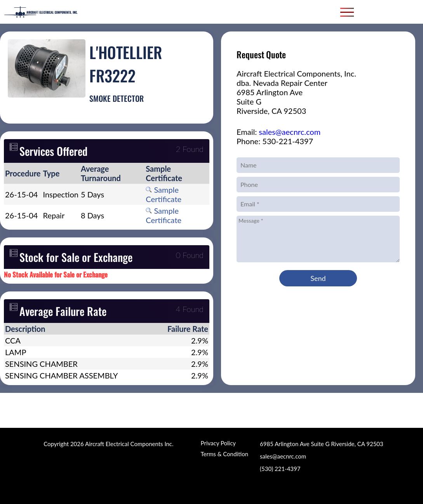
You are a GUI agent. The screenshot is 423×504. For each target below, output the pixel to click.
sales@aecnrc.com (290, 132)
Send (318, 278)
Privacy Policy (218, 443)
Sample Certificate (164, 194)
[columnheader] (23, 173)
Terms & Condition (225, 454)
